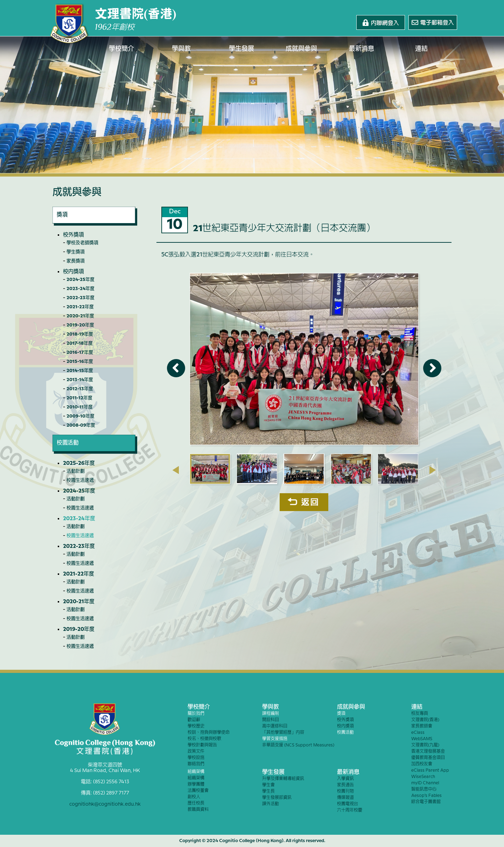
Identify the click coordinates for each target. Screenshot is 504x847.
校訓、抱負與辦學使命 (209, 733)
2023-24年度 (80, 289)
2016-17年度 (80, 352)
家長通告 (345, 785)
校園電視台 (348, 804)
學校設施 (196, 758)
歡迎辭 (194, 720)
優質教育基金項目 (428, 758)
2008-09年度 (81, 425)
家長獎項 (76, 261)
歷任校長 (196, 803)
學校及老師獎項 (82, 243)
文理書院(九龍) (425, 745)
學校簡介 (121, 49)
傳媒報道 (345, 798)
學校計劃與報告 (202, 745)
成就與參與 (302, 49)
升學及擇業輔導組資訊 (283, 779)
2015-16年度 (80, 361)
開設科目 (271, 720)
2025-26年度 (79, 463)
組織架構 (196, 772)
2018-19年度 (80, 334)
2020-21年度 (80, 316)
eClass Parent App (430, 770)
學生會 (268, 785)
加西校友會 (422, 764)
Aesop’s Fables (426, 796)
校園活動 (345, 733)
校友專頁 (420, 714)
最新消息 (362, 49)
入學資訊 (345, 779)
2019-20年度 (80, 325)
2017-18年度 (80, 343)
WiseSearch (423, 777)
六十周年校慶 (350, 810)
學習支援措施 (275, 739)
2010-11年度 (80, 407)
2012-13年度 (80, 389)
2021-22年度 (80, 307)
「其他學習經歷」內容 (283, 733)
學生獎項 (76, 252)
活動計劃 (76, 471)
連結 (422, 49)
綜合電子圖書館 (426, 802)
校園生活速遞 (80, 480)
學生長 (268, 791)
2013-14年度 (80, 380)
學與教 (182, 49)
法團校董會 (198, 791)
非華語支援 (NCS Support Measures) (298, 745)
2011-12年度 (79, 398)
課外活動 (271, 804)
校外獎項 (73, 235)
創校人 (194, 797)
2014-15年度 (80, 371)
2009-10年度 (80, 416)
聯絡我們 (196, 764)
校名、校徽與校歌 (204, 739)
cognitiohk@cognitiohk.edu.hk (105, 804)
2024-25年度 (80, 280)
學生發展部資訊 (277, 798)
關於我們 (196, 714)
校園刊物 (345, 791)
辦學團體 (196, 784)
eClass (418, 733)
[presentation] (176, 470)
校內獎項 (73, 272)
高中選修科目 (275, 726)
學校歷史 (196, 726)
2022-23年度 (80, 298)
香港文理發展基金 (428, 752)
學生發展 (241, 49)
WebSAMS (422, 739)
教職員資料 (198, 810)
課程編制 (271, 714)
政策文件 (196, 752)
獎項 (341, 714)
